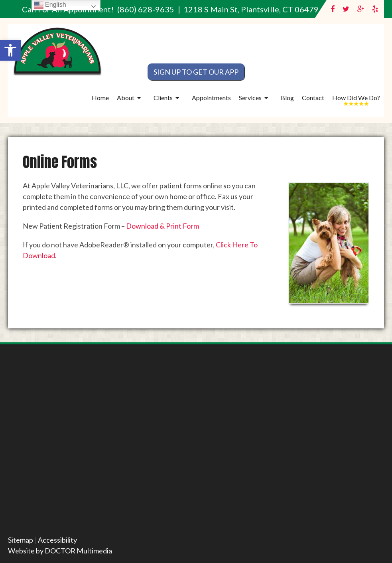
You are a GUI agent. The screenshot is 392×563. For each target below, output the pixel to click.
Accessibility (57, 540)
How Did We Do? (356, 98)
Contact (313, 98)
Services (250, 98)
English (50, 5)
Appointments (211, 98)
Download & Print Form (163, 226)
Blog (287, 98)
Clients (163, 98)
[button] (10, 50)
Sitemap (21, 540)
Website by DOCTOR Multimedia (60, 551)
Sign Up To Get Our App (196, 72)
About (126, 98)
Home (100, 98)
